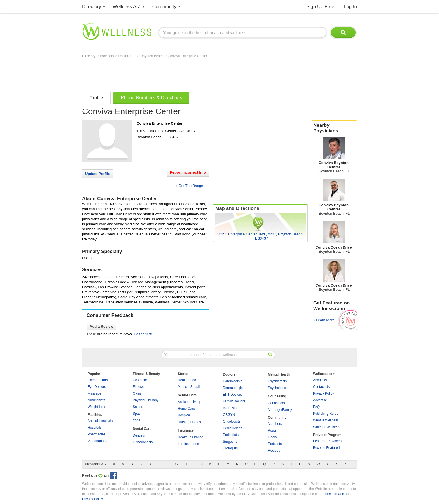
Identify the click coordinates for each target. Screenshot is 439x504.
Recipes (274, 451)
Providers (107, 56)
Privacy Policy (324, 393)
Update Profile (97, 174)
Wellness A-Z (127, 7)
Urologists (230, 448)
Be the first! (143, 334)
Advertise (320, 400)
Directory (92, 7)
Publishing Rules (325, 414)
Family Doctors (234, 401)
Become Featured (326, 448)
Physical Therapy (146, 400)
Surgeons (230, 442)
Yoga (136, 420)
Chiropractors (98, 380)
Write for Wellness (327, 427)
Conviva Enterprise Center (187, 56)
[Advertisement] (184, 73)
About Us (320, 380)
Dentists (139, 435)
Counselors (276, 403)
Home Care (186, 409)
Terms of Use (334, 494)
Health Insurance (191, 437)
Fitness (138, 387)
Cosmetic (140, 380)
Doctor (124, 56)
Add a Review (101, 326)
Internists (230, 408)
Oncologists (232, 421)
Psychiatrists (277, 381)
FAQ (316, 407)
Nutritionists (96, 400)
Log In (350, 7)
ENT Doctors (232, 395)
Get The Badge (191, 186)
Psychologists (278, 388)
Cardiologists (233, 381)
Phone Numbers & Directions (151, 98)
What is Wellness (326, 420)
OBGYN (229, 415)
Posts (272, 430)
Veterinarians (97, 441)
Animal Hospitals (100, 421)
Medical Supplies (191, 387)
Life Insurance (188, 444)
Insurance (186, 430)
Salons (138, 407)
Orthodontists (143, 442)
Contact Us (321, 387)
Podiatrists (231, 435)
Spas (136, 414)
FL (135, 56)
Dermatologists (234, 388)
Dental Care (142, 429)
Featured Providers (327, 441)
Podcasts (275, 444)
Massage (94, 393)
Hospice (184, 415)
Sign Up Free (320, 7)
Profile (96, 98)
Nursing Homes (189, 422)
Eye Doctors (97, 387)
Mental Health (279, 374)
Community (164, 7)
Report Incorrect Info (188, 172)
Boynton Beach (152, 56)
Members (275, 424)
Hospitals (94, 428)
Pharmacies (96, 434)
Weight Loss (97, 407)
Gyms (137, 393)
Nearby (334, 128)
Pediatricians (233, 428)
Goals (272, 437)
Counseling (277, 396)
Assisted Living (189, 402)
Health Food (187, 380)
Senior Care (187, 395)
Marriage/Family (280, 410)
